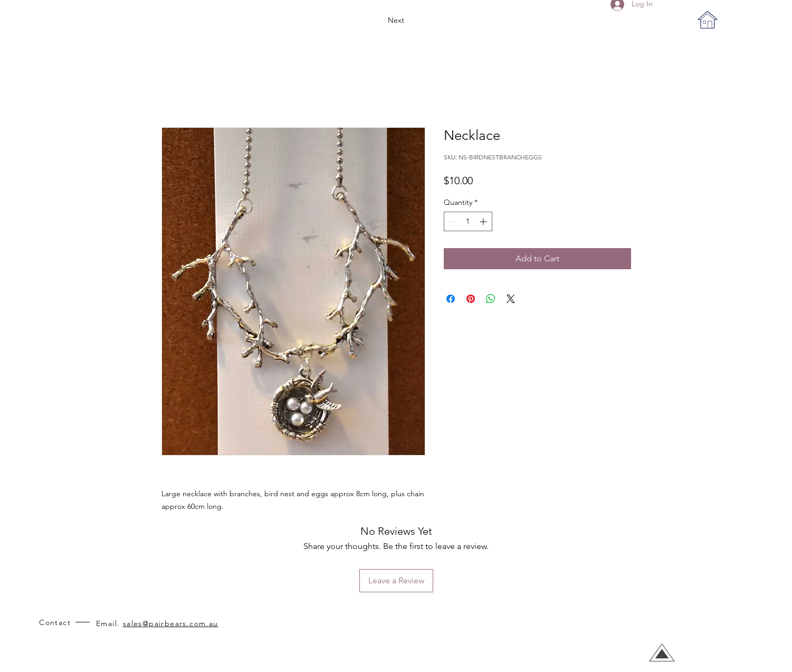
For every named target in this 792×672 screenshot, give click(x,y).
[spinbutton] (468, 221)
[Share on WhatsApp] (491, 299)
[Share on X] (511, 299)
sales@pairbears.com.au (171, 623)
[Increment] (484, 221)
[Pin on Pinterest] (471, 299)
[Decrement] (452, 221)
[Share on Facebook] (451, 299)
